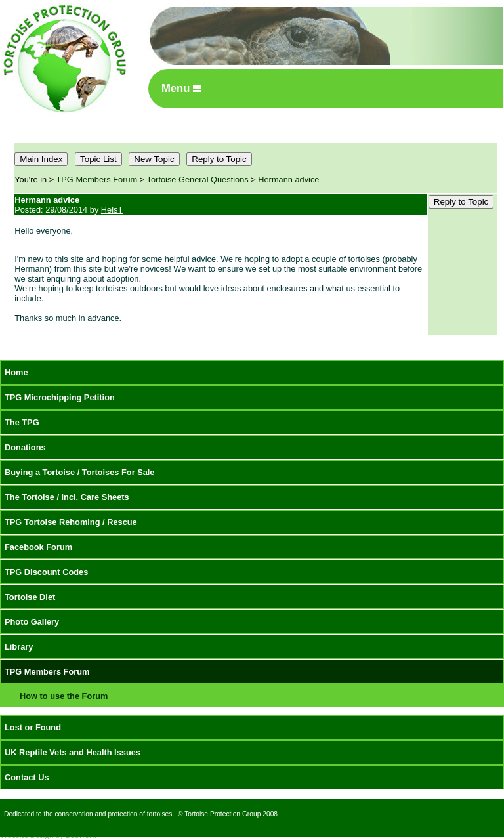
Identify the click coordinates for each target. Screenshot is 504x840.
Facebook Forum (38, 547)
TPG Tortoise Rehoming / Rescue (71, 522)
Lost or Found (33, 727)
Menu (181, 88)
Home (16, 372)
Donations (25, 447)
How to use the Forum (64, 696)
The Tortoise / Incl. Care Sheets (67, 497)
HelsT (112, 210)
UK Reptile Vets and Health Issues (73, 752)
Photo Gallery (32, 622)
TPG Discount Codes (46, 572)
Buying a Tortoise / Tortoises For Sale (80, 472)
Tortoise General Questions (198, 179)
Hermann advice (288, 179)
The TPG (22, 422)
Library (19, 647)
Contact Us (27, 777)
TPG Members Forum (97, 179)
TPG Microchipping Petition (60, 397)
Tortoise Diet (30, 597)
